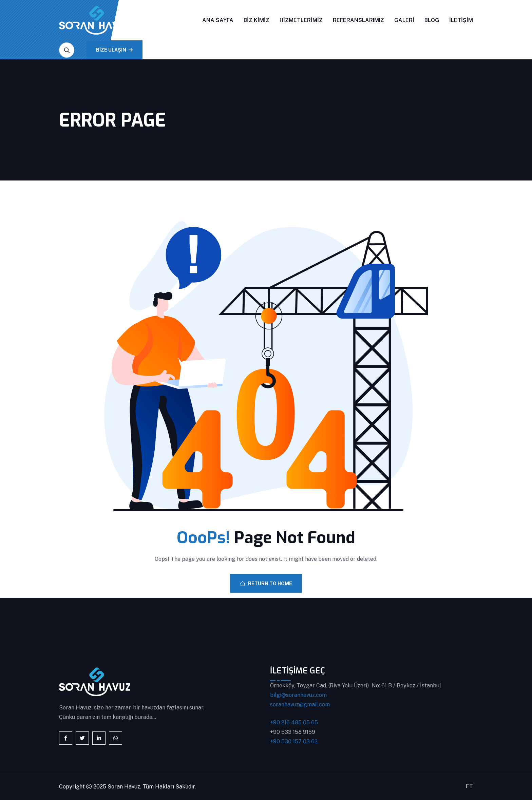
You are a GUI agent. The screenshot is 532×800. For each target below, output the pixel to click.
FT (469, 786)
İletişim (461, 20)
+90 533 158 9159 (293, 732)
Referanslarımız (358, 20)
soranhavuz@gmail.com (300, 704)
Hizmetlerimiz (301, 20)
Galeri (404, 20)
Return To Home (266, 584)
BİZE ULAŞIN (114, 50)
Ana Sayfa (218, 20)
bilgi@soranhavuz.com (298, 695)
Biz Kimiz (256, 20)
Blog (432, 20)
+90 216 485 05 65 (294, 722)
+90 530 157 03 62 (294, 741)
